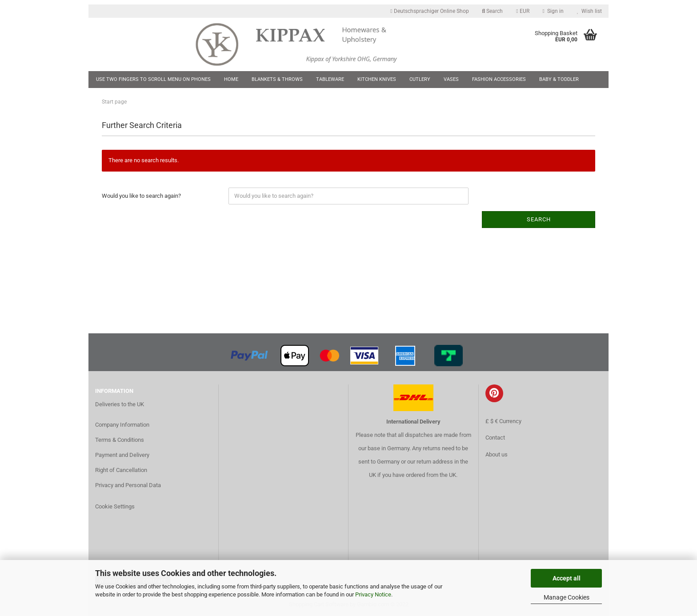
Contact (495, 438)
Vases (451, 79)
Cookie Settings (115, 506)
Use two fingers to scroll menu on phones (153, 79)
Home (231, 79)
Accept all (567, 578)
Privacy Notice (373, 594)
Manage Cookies (567, 597)
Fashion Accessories (499, 79)
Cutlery (420, 79)
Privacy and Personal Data (128, 485)
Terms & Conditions (120, 440)
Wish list (589, 11)
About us (497, 454)
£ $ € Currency (503, 421)
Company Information (122, 425)
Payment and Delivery (122, 455)
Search (493, 11)
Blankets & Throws (277, 79)
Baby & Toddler (559, 79)
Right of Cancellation (121, 470)
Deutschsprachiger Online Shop (429, 11)
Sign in (553, 11)
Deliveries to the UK (120, 404)
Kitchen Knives (377, 79)
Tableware (330, 79)
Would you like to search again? (141, 196)
